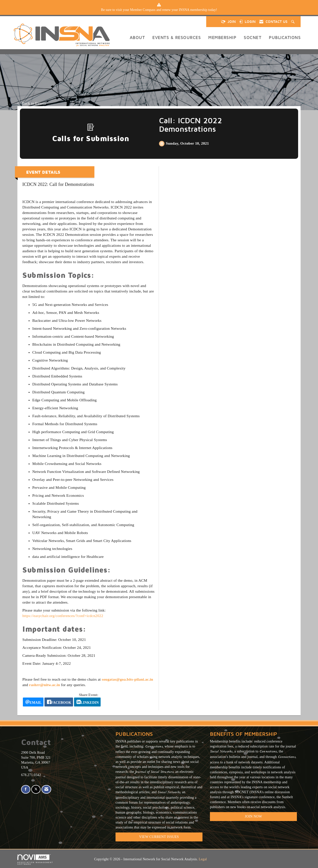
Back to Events (32, 103)
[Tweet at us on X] (36, 789)
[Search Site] (293, 22)
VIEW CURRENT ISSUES (159, 837)
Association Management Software (35, 860)
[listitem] (159, 10)
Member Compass (143, 10)
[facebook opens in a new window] (59, 702)
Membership (222, 37)
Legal (203, 859)
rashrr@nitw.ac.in (45, 685)
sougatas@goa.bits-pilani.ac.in (127, 679)
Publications (285, 37)
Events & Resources (177, 37)
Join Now (253, 816)
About (137, 37)
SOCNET (253, 37)
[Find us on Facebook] (26, 789)
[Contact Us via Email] (46, 789)
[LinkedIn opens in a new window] (87, 702)
